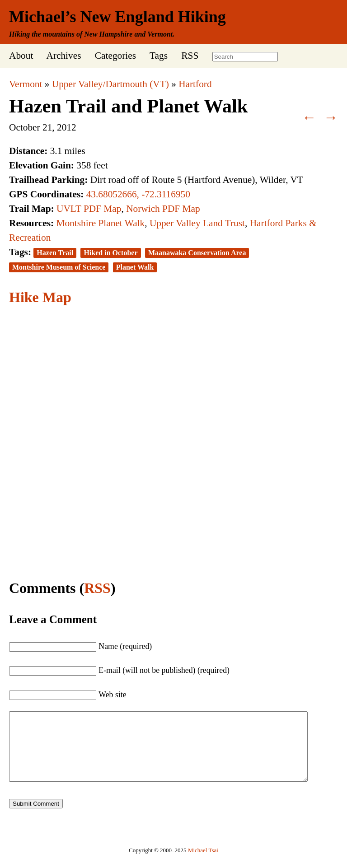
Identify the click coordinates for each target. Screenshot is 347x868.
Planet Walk (135, 267)
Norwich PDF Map (163, 209)
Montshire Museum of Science (59, 267)
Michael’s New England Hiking (117, 17)
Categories (115, 56)
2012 (67, 127)
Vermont (26, 84)
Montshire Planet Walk (100, 223)
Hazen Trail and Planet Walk (129, 106)
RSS (190, 56)
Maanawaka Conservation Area (197, 253)
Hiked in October (110, 253)
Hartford (195, 84)
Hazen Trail (55, 253)
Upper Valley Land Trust (197, 223)
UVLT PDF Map (89, 209)
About (21, 56)
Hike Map (40, 297)
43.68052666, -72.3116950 (138, 194)
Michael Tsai (203, 864)
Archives (63, 56)
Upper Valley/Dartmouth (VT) (110, 84)
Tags (159, 56)
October (25, 127)
